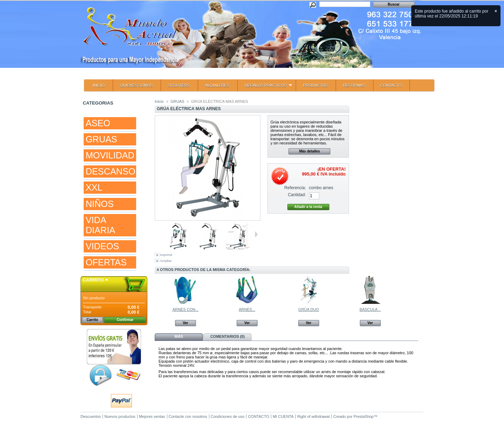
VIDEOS (103, 246)
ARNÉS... (247, 309)
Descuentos (91, 416)
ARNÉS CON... (186, 309)
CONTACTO (391, 85)
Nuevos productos (120, 416)
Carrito (93, 280)
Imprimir (166, 255)
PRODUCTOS (315, 85)
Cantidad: (297, 195)
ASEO (98, 123)
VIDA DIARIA (100, 225)
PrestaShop (363, 416)
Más (179, 336)
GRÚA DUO (309, 309)
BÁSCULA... (370, 309)
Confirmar (125, 320)
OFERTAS (106, 262)
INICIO (99, 85)
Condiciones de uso (228, 416)
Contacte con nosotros (188, 416)
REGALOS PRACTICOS (265, 87)
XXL (94, 187)
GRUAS (101, 139)
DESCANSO (111, 171)
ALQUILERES (217, 85)
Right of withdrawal (313, 416)
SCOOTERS (179, 85)
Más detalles (310, 151)
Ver (185, 323)
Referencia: (295, 188)
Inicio (159, 101)
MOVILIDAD (110, 155)
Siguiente (256, 234)
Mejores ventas (152, 416)
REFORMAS (354, 85)
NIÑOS (100, 204)
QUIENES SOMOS (136, 85)
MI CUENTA (283, 416)
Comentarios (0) (227, 336)
